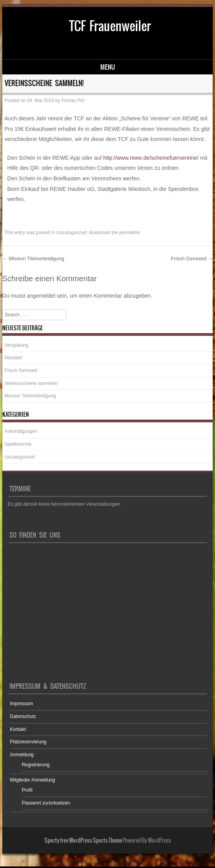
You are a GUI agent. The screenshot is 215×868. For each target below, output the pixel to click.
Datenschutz (23, 716)
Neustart (13, 358)
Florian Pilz (73, 101)
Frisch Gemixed (192, 258)
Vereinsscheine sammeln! (31, 383)
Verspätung (17, 345)
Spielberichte (18, 444)
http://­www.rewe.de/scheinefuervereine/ (151, 158)
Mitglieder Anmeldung (33, 780)
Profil (27, 790)
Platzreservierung (28, 742)
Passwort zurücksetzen (46, 803)
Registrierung (36, 765)
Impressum (22, 704)
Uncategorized (71, 233)
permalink (130, 233)
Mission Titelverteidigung (33, 258)
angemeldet (41, 296)
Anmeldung (22, 755)
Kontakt (18, 729)
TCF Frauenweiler (110, 26)
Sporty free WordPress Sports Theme (83, 840)
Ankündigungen (21, 431)
